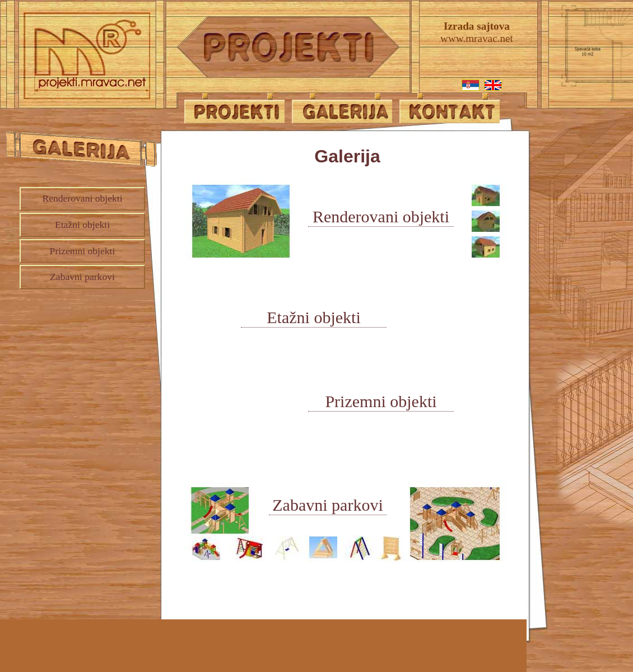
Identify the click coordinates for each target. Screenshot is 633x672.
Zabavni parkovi (82, 277)
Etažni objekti (82, 225)
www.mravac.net (477, 31)
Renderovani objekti (82, 198)
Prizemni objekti (83, 251)
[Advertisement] (76, 357)
